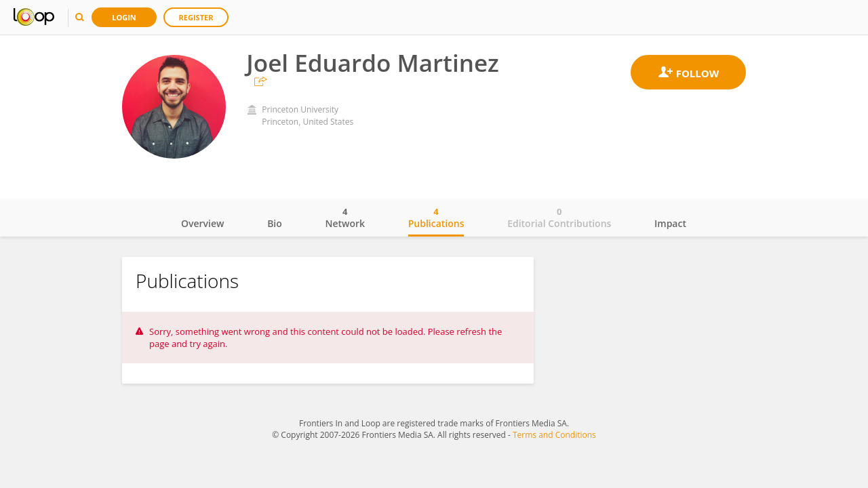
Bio (275, 223)
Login (124, 17)
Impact (670, 223)
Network (345, 218)
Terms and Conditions (554, 435)
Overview (202, 223)
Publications (436, 218)
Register (196, 17)
